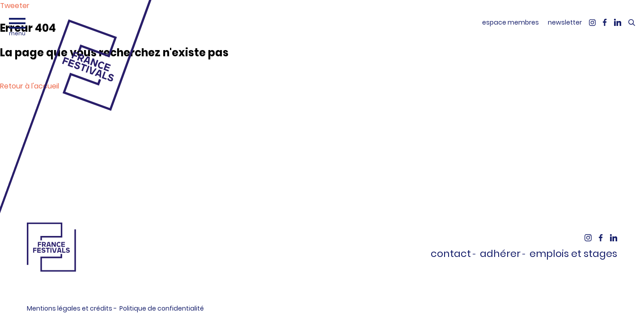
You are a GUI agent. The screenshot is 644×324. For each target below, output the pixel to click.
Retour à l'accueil (30, 86)
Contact (451, 254)
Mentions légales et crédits (70, 308)
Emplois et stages (573, 254)
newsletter (565, 22)
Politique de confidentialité (162, 308)
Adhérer (500, 254)
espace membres (511, 22)
